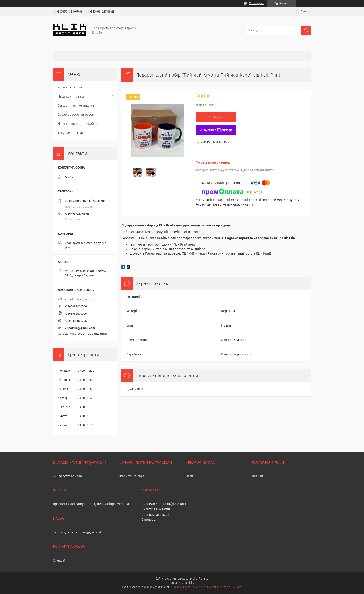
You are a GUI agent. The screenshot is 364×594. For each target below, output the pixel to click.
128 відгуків (257, 3)
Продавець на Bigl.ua (182, 583)
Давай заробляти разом (76, 115)
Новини (257, 476)
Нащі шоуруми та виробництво (81, 124)
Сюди (189, 476)
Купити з (218, 130)
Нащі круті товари (71, 96)
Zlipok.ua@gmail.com (80, 299)
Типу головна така (72, 133)
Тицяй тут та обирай (67, 476)
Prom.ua (203, 579)
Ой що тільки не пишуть (76, 106)
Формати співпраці (133, 476)
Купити (218, 117)
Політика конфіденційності (225, 587)
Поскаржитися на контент (188, 587)
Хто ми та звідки (70, 87)
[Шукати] (306, 30)
